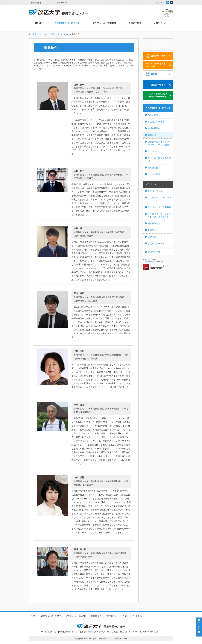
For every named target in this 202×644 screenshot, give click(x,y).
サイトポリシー (138, 616)
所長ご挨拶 (153, 115)
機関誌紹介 (153, 168)
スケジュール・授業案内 (159, 207)
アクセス (152, 151)
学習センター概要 (156, 122)
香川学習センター (36, 34)
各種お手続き (96, 616)
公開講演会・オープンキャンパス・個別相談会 (159, 143)
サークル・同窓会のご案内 (159, 160)
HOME (33, 616)
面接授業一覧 (154, 223)
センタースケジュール (158, 191)
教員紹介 (152, 135)
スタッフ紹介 (154, 174)
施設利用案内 (154, 128)
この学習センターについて (58, 34)
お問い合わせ (111, 616)
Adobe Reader (149, 261)
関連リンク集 (154, 252)
